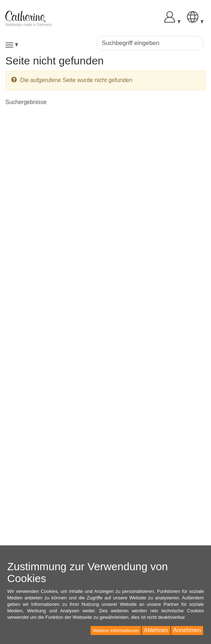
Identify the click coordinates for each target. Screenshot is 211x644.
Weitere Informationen (116, 631)
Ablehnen (156, 630)
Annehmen (187, 630)
